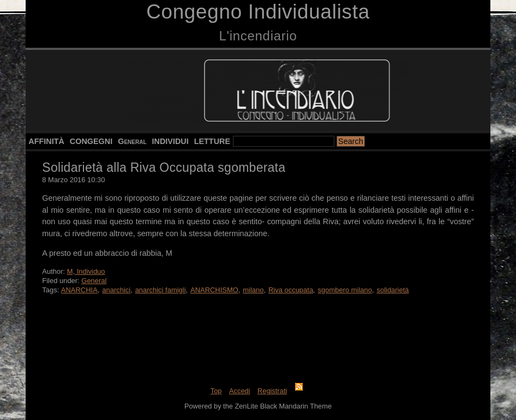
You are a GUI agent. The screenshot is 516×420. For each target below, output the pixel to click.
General (132, 141)
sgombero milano (345, 290)
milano (253, 290)
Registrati (272, 391)
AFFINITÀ (46, 141)
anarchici (116, 290)
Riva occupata (291, 290)
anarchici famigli (161, 290)
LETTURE (212, 141)
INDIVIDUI (170, 141)
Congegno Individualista (258, 12)
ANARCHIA (79, 290)
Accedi (239, 391)
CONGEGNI (91, 141)
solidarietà (392, 290)
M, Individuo (86, 271)
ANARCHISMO (214, 290)
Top (216, 391)
